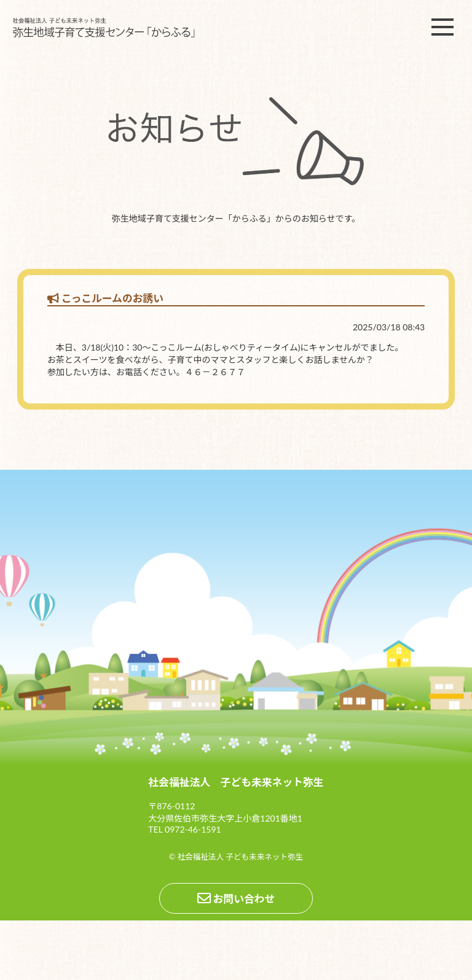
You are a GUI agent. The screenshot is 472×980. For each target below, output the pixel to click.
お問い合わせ (236, 899)
